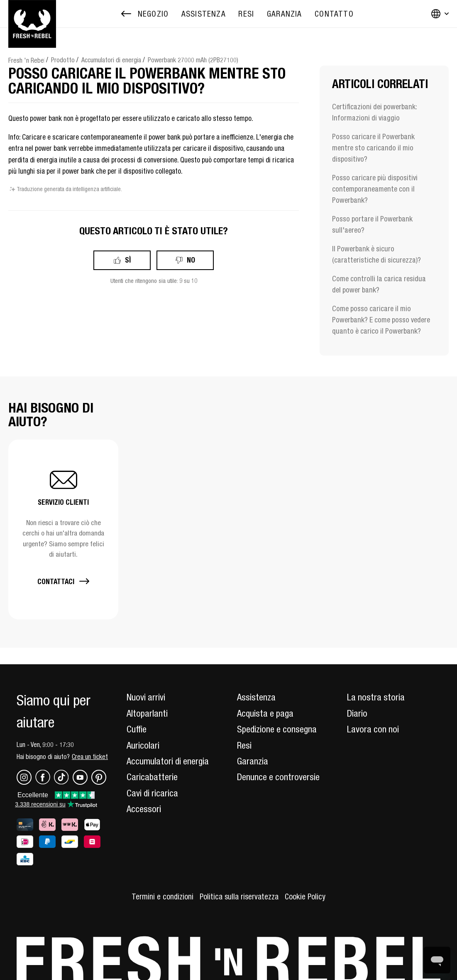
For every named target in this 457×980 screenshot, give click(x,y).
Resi (244, 745)
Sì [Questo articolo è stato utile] (128, 260)
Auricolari (143, 745)
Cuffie (137, 729)
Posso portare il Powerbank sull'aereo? (372, 224)
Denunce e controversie (278, 777)
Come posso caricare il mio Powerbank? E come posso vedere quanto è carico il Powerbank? (381, 320)
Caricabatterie (152, 777)
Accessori (144, 809)
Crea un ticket (90, 756)
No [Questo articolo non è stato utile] (191, 260)
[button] (63, 529)
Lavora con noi (373, 729)
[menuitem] (204, 14)
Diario (357, 713)
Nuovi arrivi (146, 697)
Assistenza (256, 697)
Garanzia (253, 761)
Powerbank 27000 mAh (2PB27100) (193, 60)
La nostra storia (376, 697)
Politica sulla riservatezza (239, 896)
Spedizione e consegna (277, 729)
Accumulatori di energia (111, 60)
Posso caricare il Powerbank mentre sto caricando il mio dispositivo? (373, 148)
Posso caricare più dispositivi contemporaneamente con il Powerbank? (375, 189)
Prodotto (63, 60)
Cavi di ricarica (152, 793)
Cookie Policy (305, 896)
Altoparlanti (147, 713)
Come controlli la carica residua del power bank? (379, 284)
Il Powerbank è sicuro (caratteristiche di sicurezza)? (376, 254)
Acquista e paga (265, 713)
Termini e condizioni (163, 896)
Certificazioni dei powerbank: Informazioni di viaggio (374, 112)
